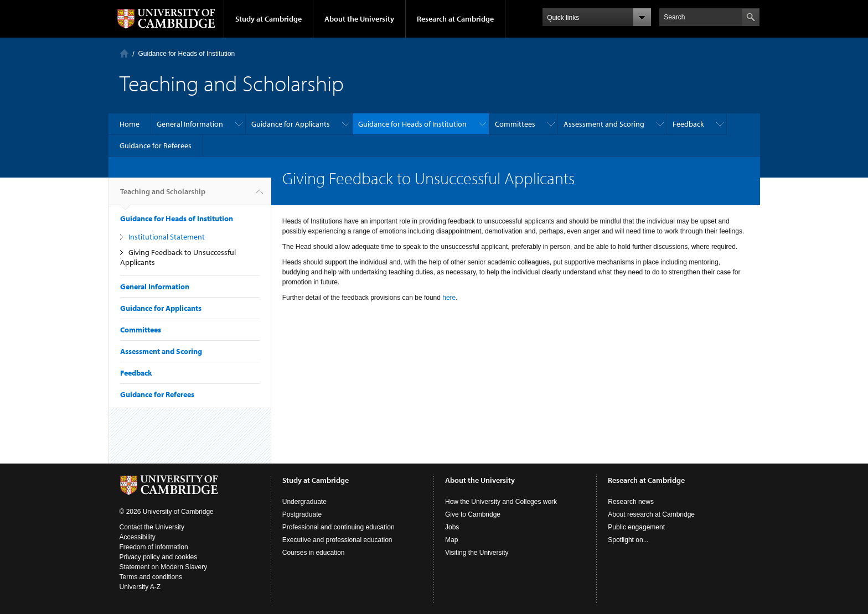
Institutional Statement (167, 237)
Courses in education (314, 553)
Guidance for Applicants (291, 124)
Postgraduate (302, 514)
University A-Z (140, 587)
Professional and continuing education (339, 527)
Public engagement (636, 527)
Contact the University (152, 527)
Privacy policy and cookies (159, 557)
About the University (359, 19)
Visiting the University (477, 553)
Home (124, 53)
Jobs (452, 527)
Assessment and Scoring (604, 124)
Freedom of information (154, 547)
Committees (515, 124)
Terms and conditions (151, 577)
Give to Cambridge (473, 514)
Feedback (688, 124)
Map (451, 540)
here (449, 298)
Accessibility (138, 537)
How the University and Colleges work (501, 502)
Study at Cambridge (268, 19)
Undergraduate (304, 502)
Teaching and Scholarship (163, 196)
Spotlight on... (628, 540)
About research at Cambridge (651, 514)
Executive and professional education (337, 540)
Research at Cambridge (455, 19)
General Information (190, 124)
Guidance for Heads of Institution (187, 54)
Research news (631, 502)
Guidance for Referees (156, 145)
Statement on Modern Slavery (164, 567)
